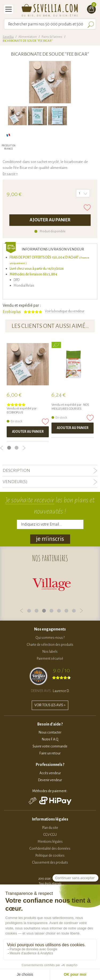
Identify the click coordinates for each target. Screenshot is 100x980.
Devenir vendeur (50, 780)
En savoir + (10, 174)
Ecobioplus (12, 312)
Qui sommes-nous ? (50, 638)
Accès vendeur (50, 773)
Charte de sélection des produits (50, 645)
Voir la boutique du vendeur (65, 311)
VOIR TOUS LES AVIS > (50, 705)
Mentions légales (50, 842)
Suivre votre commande (50, 746)
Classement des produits (50, 863)
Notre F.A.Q (50, 739)
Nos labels (50, 652)
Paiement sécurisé (50, 659)
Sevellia (8, 37)
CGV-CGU (50, 835)
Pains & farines (52, 37)
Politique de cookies (50, 856)
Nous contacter (50, 732)
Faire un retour (50, 753)
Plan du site (50, 828)
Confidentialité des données (50, 849)
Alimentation (28, 37)
